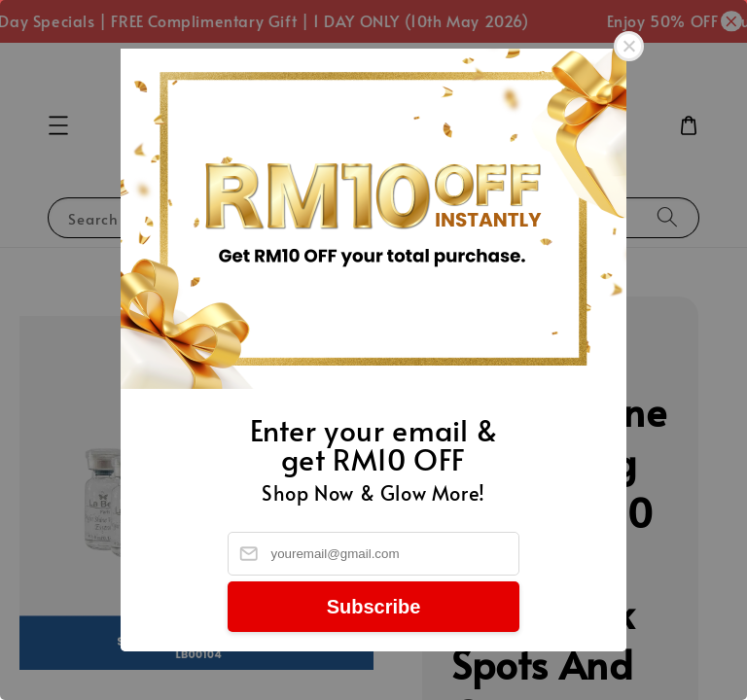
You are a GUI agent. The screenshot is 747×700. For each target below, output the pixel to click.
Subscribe (374, 607)
